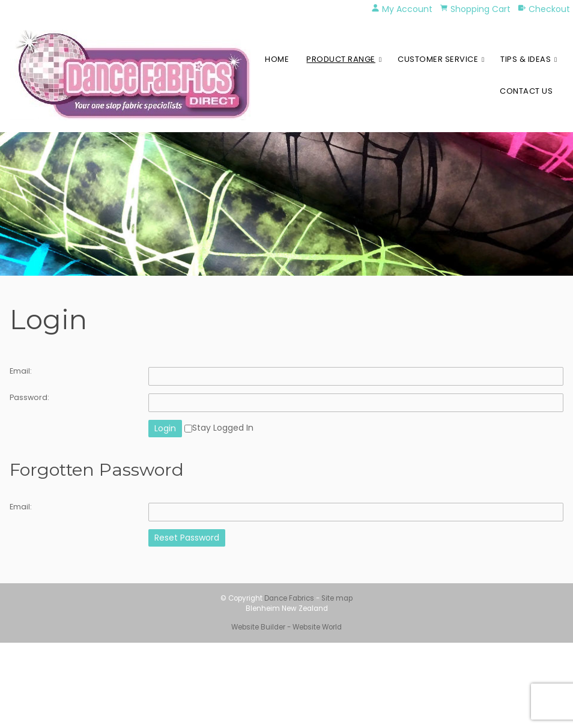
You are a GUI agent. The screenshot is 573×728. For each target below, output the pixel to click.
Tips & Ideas (526, 59)
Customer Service (438, 59)
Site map (337, 598)
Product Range (341, 59)
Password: (29, 397)
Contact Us (526, 91)
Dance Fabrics (289, 598)
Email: (21, 371)
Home (277, 59)
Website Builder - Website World (286, 627)
